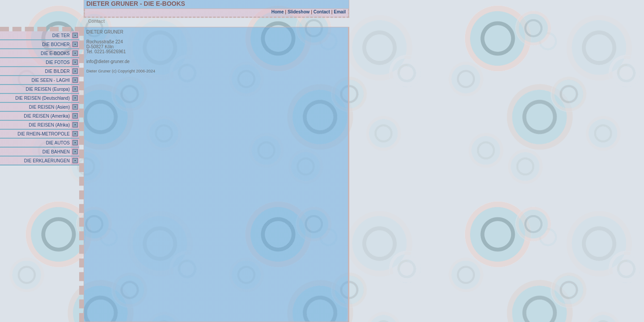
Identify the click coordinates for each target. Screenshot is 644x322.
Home (278, 12)
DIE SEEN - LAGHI (50, 80)
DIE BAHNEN (55, 152)
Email (340, 12)
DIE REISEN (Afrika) (49, 125)
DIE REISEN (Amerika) (46, 116)
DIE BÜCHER (55, 44)
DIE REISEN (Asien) (49, 107)
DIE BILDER (57, 71)
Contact (322, 12)
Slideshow (299, 12)
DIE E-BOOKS (55, 53)
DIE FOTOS (57, 62)
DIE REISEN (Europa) (47, 89)
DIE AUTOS (57, 143)
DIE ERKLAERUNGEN (46, 161)
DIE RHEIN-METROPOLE (43, 134)
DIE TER (60, 36)
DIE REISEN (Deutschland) (42, 98)
